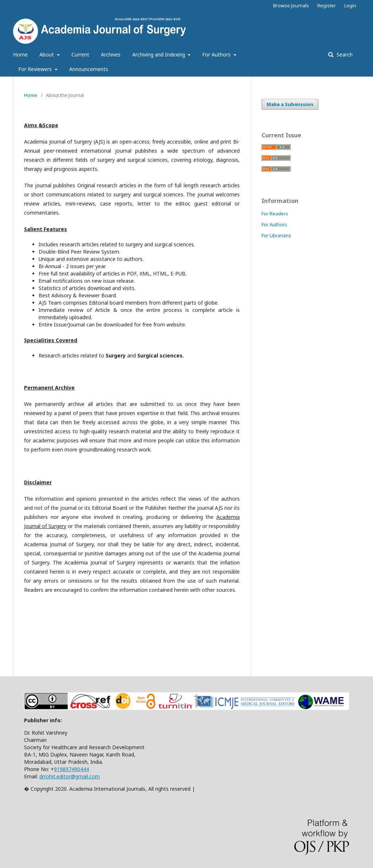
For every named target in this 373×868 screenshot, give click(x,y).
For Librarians (276, 235)
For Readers (275, 214)
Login (350, 5)
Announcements (89, 69)
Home (20, 54)
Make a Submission (290, 104)
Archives (111, 54)
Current (80, 54)
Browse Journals (291, 5)
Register (327, 5)
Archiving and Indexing (159, 54)
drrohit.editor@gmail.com (70, 776)
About (47, 54)
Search (344, 54)
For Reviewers (36, 69)
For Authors (217, 54)
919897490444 (71, 769)
